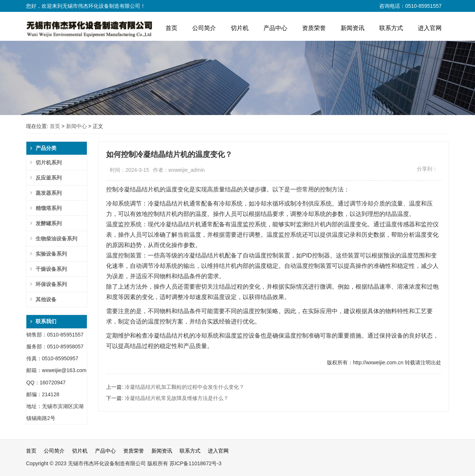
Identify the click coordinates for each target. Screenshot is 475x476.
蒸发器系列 (49, 193)
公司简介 (204, 28)
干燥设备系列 (51, 269)
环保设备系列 (51, 284)
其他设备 (46, 299)
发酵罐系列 (49, 223)
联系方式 (391, 28)
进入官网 (430, 28)
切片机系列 (49, 163)
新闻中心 (76, 126)
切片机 (240, 28)
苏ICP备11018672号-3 (196, 463)
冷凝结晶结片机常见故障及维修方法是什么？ (177, 398)
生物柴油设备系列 (56, 239)
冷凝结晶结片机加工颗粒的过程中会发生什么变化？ (184, 387)
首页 (171, 28)
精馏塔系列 (49, 208)
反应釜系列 (49, 178)
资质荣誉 (314, 28)
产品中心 (275, 28)
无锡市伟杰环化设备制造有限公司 (107, 463)
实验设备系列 (51, 254)
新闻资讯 (353, 28)
